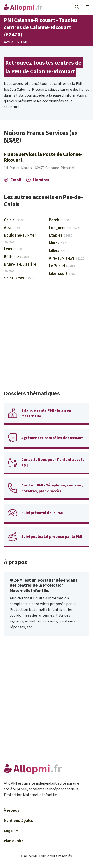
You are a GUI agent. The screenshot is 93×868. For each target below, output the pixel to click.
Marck (59, 243)
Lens (13, 249)
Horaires (38, 180)
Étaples (61, 235)
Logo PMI (12, 831)
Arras (13, 228)
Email (13, 180)
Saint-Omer (19, 278)
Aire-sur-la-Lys (67, 258)
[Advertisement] (46, 338)
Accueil (10, 42)
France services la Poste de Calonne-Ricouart (43, 157)
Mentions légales (18, 821)
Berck (59, 220)
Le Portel (62, 266)
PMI (24, 42)
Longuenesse (66, 228)
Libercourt (63, 274)
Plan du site (14, 841)
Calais (14, 220)
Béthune (16, 257)
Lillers (59, 251)
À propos (12, 810)
